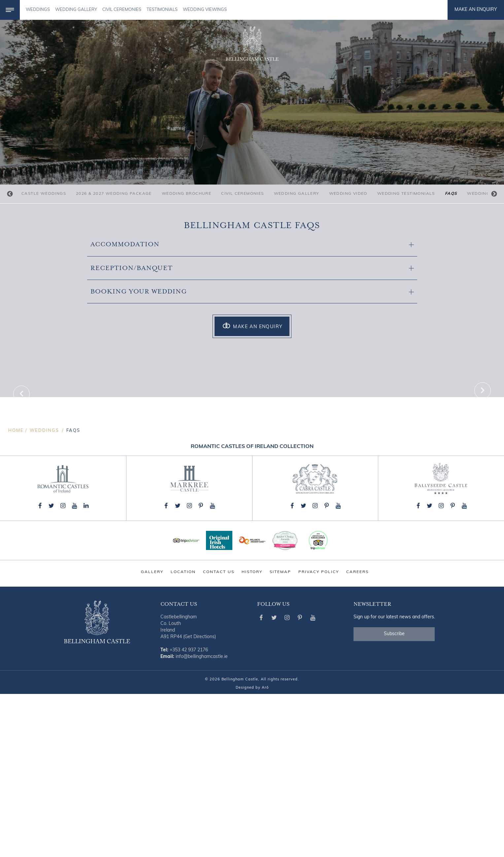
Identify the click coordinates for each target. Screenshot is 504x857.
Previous (10, 194)
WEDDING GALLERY (76, 10)
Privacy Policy (319, 735)
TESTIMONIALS (162, 10)
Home (16, 594)
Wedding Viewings (205, 10)
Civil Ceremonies (242, 194)
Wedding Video (348, 194)
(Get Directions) (200, 800)
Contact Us (219, 735)
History (252, 735)
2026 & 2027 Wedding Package (114, 194)
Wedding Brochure (186, 194)
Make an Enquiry (476, 10)
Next (494, 194)
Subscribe (394, 797)
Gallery (152, 735)
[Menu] (10, 10)
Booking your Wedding (252, 292)
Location (183, 735)
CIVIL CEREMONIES (122, 10)
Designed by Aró (252, 851)
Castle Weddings (44, 194)
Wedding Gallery (297, 194)
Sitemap (280, 735)
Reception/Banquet (252, 268)
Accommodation (252, 244)
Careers (357, 735)
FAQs (451, 194)
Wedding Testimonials (406, 194)
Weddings (38, 10)
